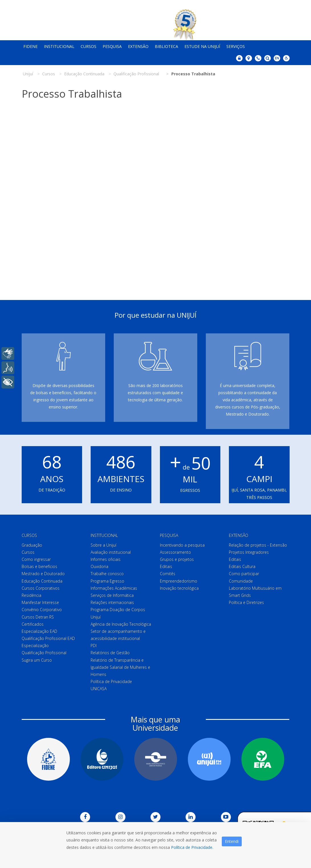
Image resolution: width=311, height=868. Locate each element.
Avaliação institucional (111, 552)
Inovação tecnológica (179, 588)
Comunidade (241, 581)
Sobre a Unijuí (103, 545)
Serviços (236, 46)
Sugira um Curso (37, 660)
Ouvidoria (99, 566)
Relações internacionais (112, 602)
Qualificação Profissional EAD (48, 638)
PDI (94, 646)
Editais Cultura (242, 566)
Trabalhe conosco (107, 574)
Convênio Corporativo (42, 610)
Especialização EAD (39, 631)
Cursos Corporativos (41, 588)
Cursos (89, 46)
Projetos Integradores (249, 552)
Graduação (32, 545)
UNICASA (99, 689)
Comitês (168, 574)
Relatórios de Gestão (110, 653)
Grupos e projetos (177, 559)
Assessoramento (175, 552)
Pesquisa (112, 46)
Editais (166, 566)
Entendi (232, 841)
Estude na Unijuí (202, 46)
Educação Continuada (42, 581)
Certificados (33, 624)
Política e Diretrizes (246, 602)
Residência (31, 595)
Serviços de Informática (112, 595)
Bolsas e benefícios (39, 566)
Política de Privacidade (111, 681)
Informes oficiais (106, 559)
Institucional (59, 46)
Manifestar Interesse (40, 602)
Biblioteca (166, 46)
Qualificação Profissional (44, 653)
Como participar (244, 574)
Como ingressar (36, 559)
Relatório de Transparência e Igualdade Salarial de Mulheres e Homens (120, 667)
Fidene (31, 46)
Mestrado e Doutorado (43, 574)
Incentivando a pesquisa (182, 545)
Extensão (138, 46)
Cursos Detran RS (38, 617)
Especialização (35, 646)
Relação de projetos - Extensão (258, 545)
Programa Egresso (107, 581)
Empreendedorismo (179, 581)
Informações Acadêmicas (114, 588)
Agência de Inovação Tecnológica (121, 624)
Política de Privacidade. (192, 847)
